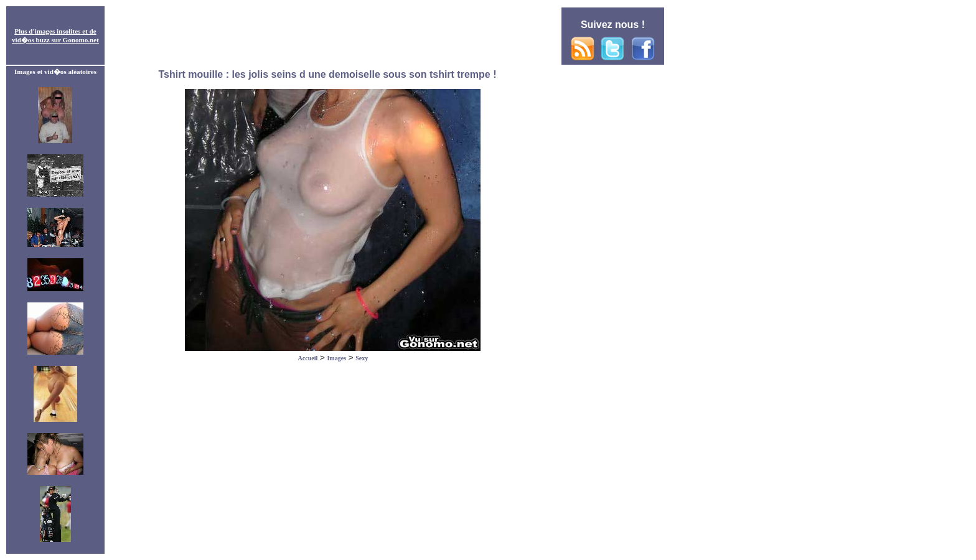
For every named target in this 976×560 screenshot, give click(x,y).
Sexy (362, 358)
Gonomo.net (81, 40)
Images (336, 358)
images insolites (58, 31)
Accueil (308, 358)
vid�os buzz (31, 40)
